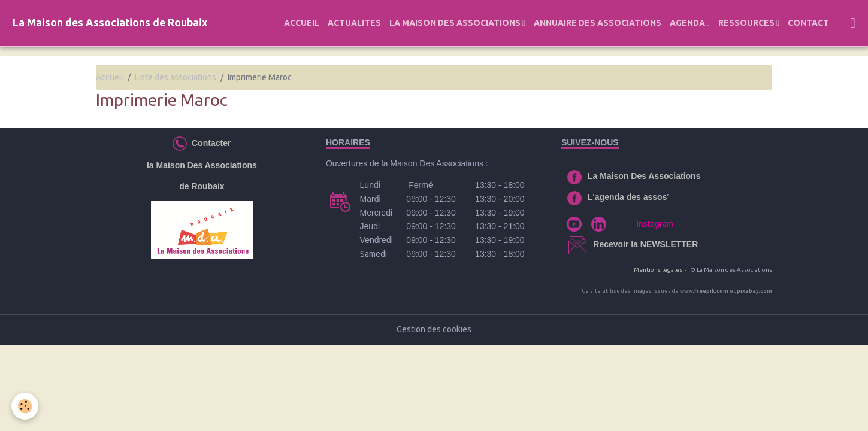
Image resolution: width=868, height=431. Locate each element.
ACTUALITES (354, 23)
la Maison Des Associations (202, 165)
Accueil (110, 77)
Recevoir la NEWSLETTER (645, 244)
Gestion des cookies (434, 329)
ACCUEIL (302, 23)
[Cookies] (25, 406)
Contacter (209, 142)
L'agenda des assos (627, 197)
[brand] (110, 23)
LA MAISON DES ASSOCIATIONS (456, 23)
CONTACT (808, 23)
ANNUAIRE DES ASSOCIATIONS (598, 23)
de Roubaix (202, 186)
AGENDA (688, 23)
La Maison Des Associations (644, 176)
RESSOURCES (747, 23)
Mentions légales (658, 270)
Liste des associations (176, 77)
